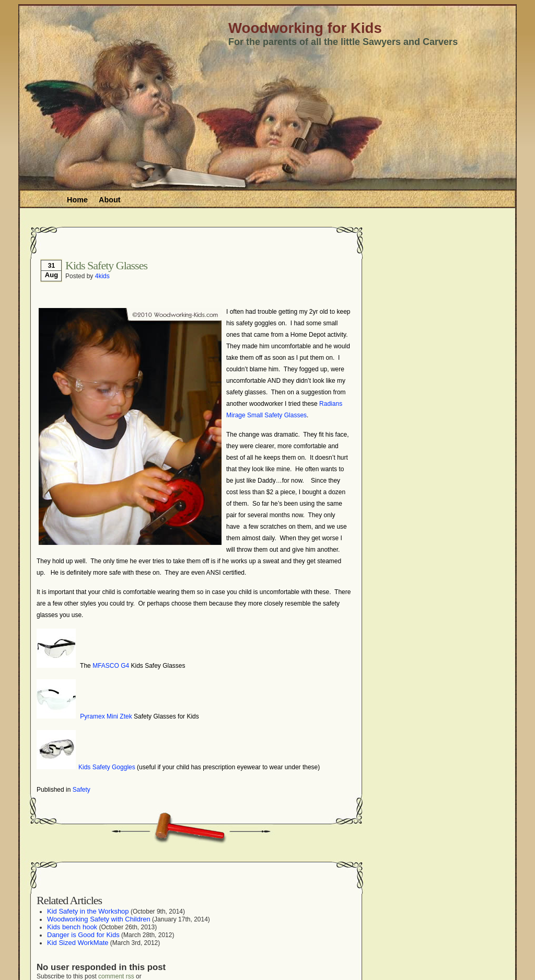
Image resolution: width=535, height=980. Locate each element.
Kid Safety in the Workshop (88, 911)
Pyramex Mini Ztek (106, 716)
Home (77, 200)
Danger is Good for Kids (83, 935)
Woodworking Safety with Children (99, 919)
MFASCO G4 (111, 666)
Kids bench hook (72, 927)
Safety (82, 790)
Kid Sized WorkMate (78, 943)
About (110, 200)
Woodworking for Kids (305, 28)
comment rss (116, 976)
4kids (102, 276)
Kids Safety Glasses (106, 265)
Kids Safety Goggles (107, 767)
